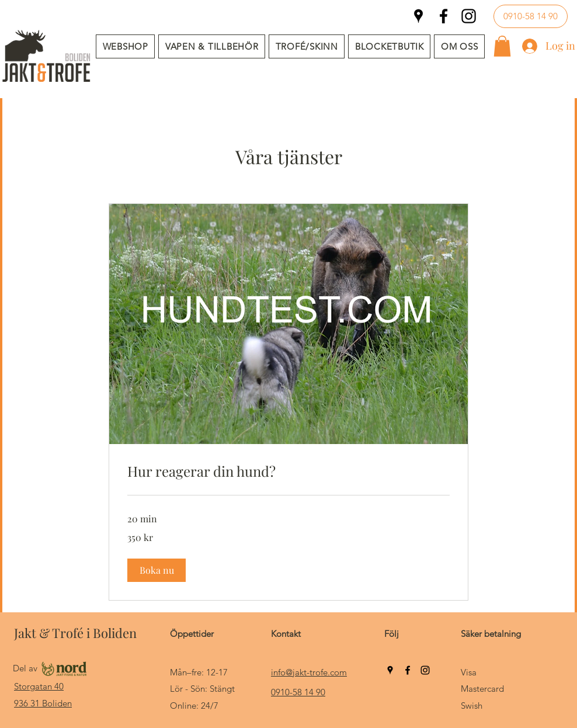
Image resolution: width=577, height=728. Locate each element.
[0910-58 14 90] (531, 16)
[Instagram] (469, 16)
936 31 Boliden (43, 703)
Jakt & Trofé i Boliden (75, 633)
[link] (288, 472)
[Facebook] (444, 16)
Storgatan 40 (39, 686)
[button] (212, 46)
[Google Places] (418, 16)
